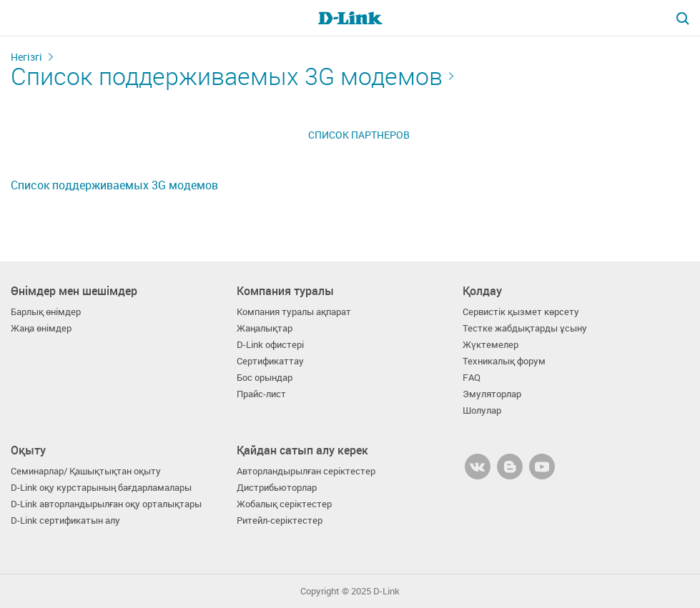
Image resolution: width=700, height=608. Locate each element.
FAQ (472, 378)
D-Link (386, 591)
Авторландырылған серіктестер (306, 471)
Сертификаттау (270, 361)
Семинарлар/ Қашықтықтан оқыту (86, 471)
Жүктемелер (491, 345)
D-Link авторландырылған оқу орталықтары (106, 504)
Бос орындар (265, 378)
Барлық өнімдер (46, 312)
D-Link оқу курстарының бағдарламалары (101, 488)
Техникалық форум (504, 361)
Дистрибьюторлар (277, 488)
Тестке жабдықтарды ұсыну (525, 328)
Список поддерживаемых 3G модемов (227, 76)
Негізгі (26, 57)
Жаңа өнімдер (41, 328)
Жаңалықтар (265, 328)
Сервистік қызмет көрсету (521, 312)
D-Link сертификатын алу (65, 520)
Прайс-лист (261, 394)
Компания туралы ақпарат (294, 312)
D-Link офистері (270, 345)
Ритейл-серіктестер (280, 520)
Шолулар (482, 410)
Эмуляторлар (492, 394)
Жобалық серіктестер (284, 504)
